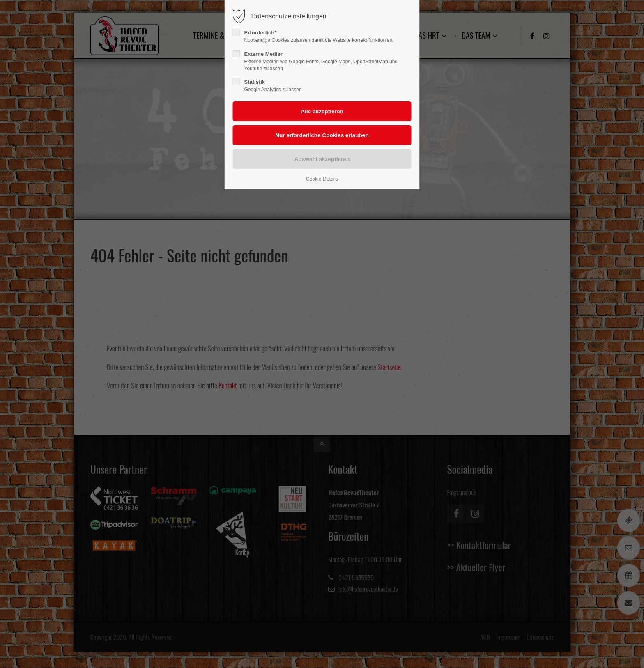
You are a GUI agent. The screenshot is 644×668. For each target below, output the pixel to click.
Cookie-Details (322, 179)
